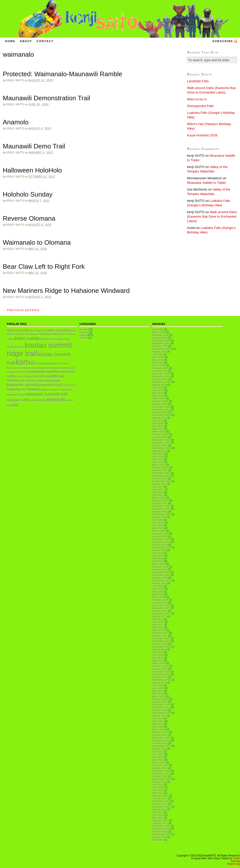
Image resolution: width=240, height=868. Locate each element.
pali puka (43, 380)
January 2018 (160, 603)
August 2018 (159, 583)
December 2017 (161, 605)
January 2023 (160, 437)
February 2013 (160, 765)
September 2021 (161, 481)
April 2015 (158, 694)
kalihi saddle (27, 338)
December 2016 (161, 638)
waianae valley (19, 400)
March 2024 (159, 399)
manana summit (17, 372)
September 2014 (161, 713)
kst (32, 363)
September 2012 (161, 779)
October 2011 (160, 804)
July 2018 (158, 586)
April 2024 (158, 396)
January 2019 (160, 570)
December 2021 (161, 473)
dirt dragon (32, 334)
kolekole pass (15, 347)
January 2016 (160, 669)
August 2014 (159, 716)
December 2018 (161, 572)
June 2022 (158, 456)
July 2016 (158, 652)
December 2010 (161, 826)
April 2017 (158, 627)
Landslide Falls (198, 81)
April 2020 (158, 528)
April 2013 (158, 760)
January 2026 (160, 338)
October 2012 (160, 776)
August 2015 (159, 683)
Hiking (56, 334)
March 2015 (159, 696)
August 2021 (159, 484)
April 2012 (158, 793)
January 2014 (160, 735)
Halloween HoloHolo (32, 170)
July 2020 (158, 520)
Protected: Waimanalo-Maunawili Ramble (63, 74)
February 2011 (160, 820)
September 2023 (161, 415)
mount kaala (25, 376)
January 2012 (160, 798)
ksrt (22, 362)
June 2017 (158, 622)
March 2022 (159, 465)
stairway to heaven (23, 389)
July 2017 (158, 619)
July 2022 (158, 454)
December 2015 (161, 672)
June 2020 (158, 523)
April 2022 (158, 462)
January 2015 (160, 702)
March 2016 (159, 663)
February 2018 (160, 600)
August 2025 (159, 352)
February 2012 (160, 796)
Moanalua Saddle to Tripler (206, 183)
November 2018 (161, 575)
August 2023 (159, 418)
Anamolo (16, 122)
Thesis (236, 858)
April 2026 (158, 330)
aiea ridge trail (38, 330)
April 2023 (158, 429)
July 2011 (158, 812)
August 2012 (159, 782)
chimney (19, 334)
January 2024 (160, 404)
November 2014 (161, 707)
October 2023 (160, 412)
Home (10, 41)
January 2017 (160, 636)
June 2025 (158, 357)
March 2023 (159, 432)
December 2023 (161, 407)
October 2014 (160, 710)
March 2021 (159, 498)
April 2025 (158, 363)
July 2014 (158, 718)
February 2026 (160, 335)
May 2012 (158, 790)
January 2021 (160, 503)
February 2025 (160, 368)
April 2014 (158, 727)
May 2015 (158, 691)
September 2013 (161, 746)
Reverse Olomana (29, 218)
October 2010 (160, 832)
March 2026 (159, 332)
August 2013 (159, 749)
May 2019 (158, 558)
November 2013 (161, 741)
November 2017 (161, 608)
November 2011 (161, 801)
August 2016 (159, 649)
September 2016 (161, 647)
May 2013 (158, 757)
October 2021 (160, 479)
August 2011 (159, 809)
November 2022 (161, 443)
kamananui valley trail (55, 339)
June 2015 (158, 688)
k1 (63, 334)
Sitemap (235, 861)
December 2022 (161, 440)
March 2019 (159, 564)
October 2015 (160, 677)
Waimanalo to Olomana (37, 242)
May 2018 (158, 592)
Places (83, 338)
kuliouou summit (16, 368)
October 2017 (160, 611)
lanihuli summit (50, 368)
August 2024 (159, 385)
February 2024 (160, 401)
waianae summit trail (47, 394)
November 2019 (161, 542)
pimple (55, 381)
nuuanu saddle (45, 376)
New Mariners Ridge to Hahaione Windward (66, 291)
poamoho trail (50, 385)
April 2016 (158, 661)
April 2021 (158, 495)
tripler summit (49, 390)
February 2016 (160, 666)
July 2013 (158, 752)
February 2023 (160, 434)
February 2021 (160, 501)
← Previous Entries (21, 310)
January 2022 (160, 470)
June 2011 (158, 815)
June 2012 (158, 787)
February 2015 (160, 699)
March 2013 (159, 763)
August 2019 (159, 550)
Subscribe (223, 41)
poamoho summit (22, 385)
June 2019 (158, 556)
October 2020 (160, 512)
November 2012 (161, 774)
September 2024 (161, 382)
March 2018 (159, 597)
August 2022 (159, 451)
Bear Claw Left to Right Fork (44, 267)
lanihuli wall (67, 368)
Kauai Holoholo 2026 (202, 135)
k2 (67, 334)
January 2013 (160, 768)
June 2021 (158, 490)
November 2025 (161, 343)
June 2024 (158, 390)
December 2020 (161, 506)
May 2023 (158, 426)
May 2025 (158, 360)
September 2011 (161, 807)
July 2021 (158, 487)
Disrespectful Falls (200, 106)
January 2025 (160, 371)
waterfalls (56, 400)
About (26, 41)
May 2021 (158, 492)
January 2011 (160, 823)
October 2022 (160, 445)
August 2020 (159, 517)
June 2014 (158, 721)
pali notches (28, 381)
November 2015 (161, 674)
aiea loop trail (18, 330)
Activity (84, 330)
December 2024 (161, 374)
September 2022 (161, 448)
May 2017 (158, 625)
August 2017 (159, 616)
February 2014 (160, 732)
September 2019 (161, 547)
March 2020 (159, 531)
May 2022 (158, 459)
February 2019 (160, 567)
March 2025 (159, 365)
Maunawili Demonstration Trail (46, 98)
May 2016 (158, 658)
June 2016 (158, 655)
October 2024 (160, 379)
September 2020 (161, 514)
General (84, 332)
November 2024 (161, 376)
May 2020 (158, 525)
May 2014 (158, 724)
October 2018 (160, 578)
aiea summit (57, 330)
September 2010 (161, 834)
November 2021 (161, 476)
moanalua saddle (43, 371)
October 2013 (160, 743)
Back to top (234, 864)
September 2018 (161, 581)
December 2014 (161, 705)
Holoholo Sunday (28, 194)
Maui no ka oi (197, 99)
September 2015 (161, 680)
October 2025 (160, 346)
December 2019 (161, 539)
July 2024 (158, 387)
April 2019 (158, 561)
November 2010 (161, 829)
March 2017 (159, 630)
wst (15, 405)
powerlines (69, 385)
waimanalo (38, 400)
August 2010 (159, 837)
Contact (45, 41)
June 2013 (158, 754)
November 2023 (161, 410)
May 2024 (158, 393)
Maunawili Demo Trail (34, 146)
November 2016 (161, 641)
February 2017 (160, 633)
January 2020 (160, 536)
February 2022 (160, 467)
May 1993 (158, 840)
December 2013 (161, 738)
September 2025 (161, 349)
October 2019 (160, 545)
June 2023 (158, 423)
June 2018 (158, 589)
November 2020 (161, 509)
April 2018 (158, 594)
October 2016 (160, 644)
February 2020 (160, 534)
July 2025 (158, 354)
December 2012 (161, 771)
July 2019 (158, 553)
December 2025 (161, 341)
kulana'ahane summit (52, 363)
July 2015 (158, 685)
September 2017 (161, 614)
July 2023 (158, 421)
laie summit (34, 368)
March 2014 (159, 729)
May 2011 (158, 818)
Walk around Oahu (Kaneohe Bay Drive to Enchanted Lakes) (212, 216)
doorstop (45, 334)
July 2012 (158, 785)
